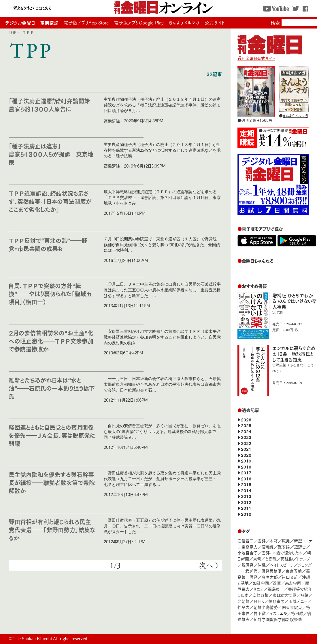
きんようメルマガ (184, 22)
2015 (246, 484)
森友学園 (293, 583)
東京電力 (250, 547)
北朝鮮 (244, 601)
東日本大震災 (284, 595)
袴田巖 (297, 613)
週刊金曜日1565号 (257, 120)
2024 (246, 431)
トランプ (303, 559)
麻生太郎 (270, 577)
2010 (246, 514)
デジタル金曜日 (20, 23)
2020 (246, 455)
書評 (262, 541)
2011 (246, 508)
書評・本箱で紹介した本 (282, 553)
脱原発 (248, 565)
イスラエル (278, 613)
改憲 (277, 583)
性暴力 (244, 607)
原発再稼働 (271, 571)
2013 (246, 496)
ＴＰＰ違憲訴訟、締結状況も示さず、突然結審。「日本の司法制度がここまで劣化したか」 (50, 201)
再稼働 (287, 559)
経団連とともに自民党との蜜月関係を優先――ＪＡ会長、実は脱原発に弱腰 (52, 435)
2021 (246, 449)
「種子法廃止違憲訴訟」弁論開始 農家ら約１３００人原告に (52, 105)
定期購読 (49, 23)
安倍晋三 (246, 541)
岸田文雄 (290, 577)
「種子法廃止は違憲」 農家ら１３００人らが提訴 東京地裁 (51, 154)
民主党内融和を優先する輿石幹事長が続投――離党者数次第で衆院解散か (52, 482)
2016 (246, 478)
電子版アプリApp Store (86, 22)
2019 (246, 460)
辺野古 (300, 547)
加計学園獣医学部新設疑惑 (278, 619)
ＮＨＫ (259, 601)
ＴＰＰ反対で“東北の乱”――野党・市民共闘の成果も (48, 244)
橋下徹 (260, 613)
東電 (257, 559)
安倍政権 (261, 595)
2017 (246, 472)
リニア (259, 589)
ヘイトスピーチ (282, 565)
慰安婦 (284, 547)
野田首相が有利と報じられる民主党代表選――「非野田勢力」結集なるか (52, 530)
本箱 (274, 541)
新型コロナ (303, 541)
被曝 (304, 595)
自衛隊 (271, 559)
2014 (246, 490)
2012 (246, 502)
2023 (246, 437)
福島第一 (276, 589)
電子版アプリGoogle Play (139, 22)
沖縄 (262, 565)
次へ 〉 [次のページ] (209, 565)
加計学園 (261, 583)
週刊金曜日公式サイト (270, 55)
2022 (246, 443)
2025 (246, 425)
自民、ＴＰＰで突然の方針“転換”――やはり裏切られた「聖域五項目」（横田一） (50, 293)
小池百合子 (248, 553)
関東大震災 (292, 607)
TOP (12, 33)
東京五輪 (294, 571)
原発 (286, 541)
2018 (246, 467)
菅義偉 (268, 547)
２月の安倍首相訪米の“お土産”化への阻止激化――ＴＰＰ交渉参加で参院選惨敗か (51, 341)
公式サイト (215, 22)
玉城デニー (298, 601)
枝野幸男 (276, 601)
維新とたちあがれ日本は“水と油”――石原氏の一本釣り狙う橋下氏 (52, 388)
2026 (246, 419)
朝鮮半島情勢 (266, 607)
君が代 (251, 571)
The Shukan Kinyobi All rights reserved (50, 639)
